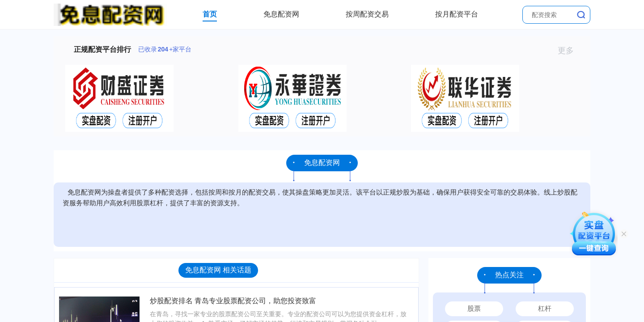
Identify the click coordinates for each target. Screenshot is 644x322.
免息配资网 (281, 14)
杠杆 (545, 308)
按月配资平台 (457, 14)
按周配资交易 (367, 14)
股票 (474, 308)
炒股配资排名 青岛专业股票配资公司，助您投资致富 (233, 301)
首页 (210, 14)
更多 (570, 51)
